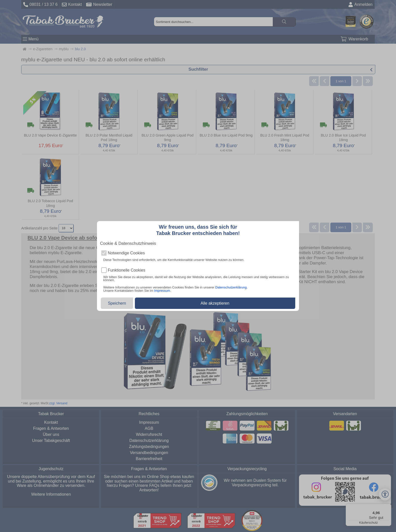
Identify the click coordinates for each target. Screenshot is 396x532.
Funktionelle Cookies (127, 270)
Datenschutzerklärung (231, 287)
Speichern (117, 303)
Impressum (162, 291)
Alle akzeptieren (215, 303)
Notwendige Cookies (126, 253)
